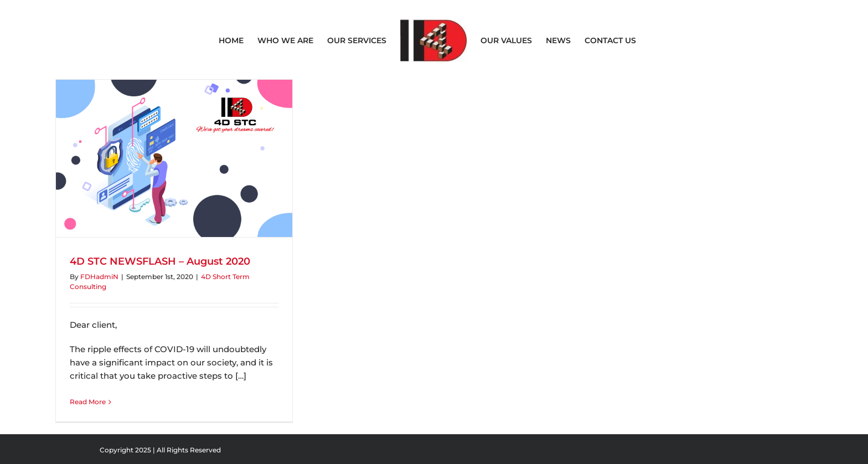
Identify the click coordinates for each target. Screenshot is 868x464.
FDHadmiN (99, 277)
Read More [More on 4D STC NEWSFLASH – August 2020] (88, 402)
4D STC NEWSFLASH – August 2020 (160, 261)
